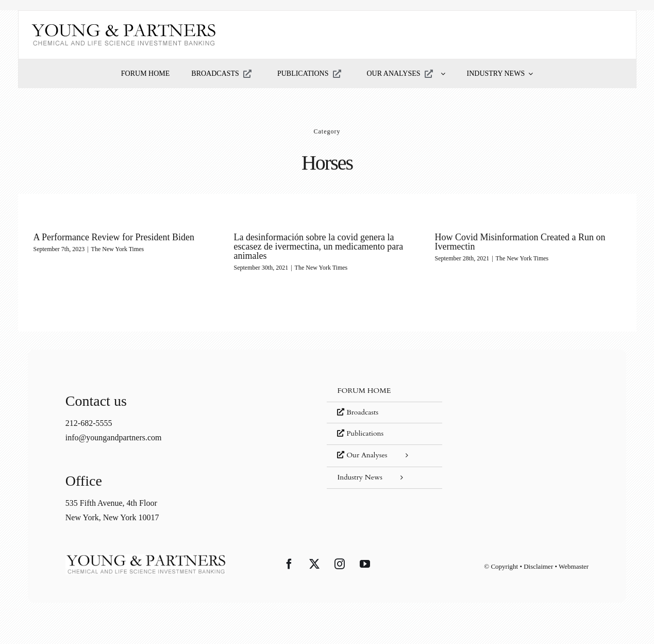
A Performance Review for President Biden (114, 237)
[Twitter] (314, 564)
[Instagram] (340, 564)
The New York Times (118, 249)
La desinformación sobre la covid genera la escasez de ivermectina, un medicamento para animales (319, 246)
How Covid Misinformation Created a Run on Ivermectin (520, 242)
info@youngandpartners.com (114, 437)
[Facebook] (289, 564)
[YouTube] (365, 564)
